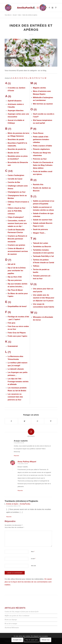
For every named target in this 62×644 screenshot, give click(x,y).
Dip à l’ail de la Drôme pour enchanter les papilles (17, 271)
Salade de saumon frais (43, 220)
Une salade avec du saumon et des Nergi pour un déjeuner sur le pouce (44, 298)
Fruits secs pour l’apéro (17, 336)
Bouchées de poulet (16, 139)
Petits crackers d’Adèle (42, 146)
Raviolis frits (38, 185)
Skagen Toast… (39, 233)
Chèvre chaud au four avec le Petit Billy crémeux (16, 211)
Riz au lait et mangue (11, 624)
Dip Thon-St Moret (15, 290)
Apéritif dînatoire (15, 101)
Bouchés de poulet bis (17, 149)
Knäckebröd (13, 346)
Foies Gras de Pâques (17, 333)
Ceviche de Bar (14, 182)
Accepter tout (17, 640)
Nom (33, 552)
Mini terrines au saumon (43, 104)
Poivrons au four (40, 159)
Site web (33, 566)
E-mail (33, 559)
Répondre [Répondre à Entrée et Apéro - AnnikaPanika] (9, 517)
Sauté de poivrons (40, 229)
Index (19, 15)
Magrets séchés (39, 88)
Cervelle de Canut (15, 179)
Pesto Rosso (38, 133)
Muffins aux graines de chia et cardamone (17, 616)
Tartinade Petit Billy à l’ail (43, 256)
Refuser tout (46, 640)
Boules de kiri (13, 153)
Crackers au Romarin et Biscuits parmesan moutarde (17, 239)
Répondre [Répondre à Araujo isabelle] (16, 456)
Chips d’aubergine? (16, 217)
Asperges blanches (16, 111)
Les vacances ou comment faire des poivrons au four (15, 397)
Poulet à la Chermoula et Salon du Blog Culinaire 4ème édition (43, 165)
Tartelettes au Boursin (42, 247)
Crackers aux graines (16, 245)
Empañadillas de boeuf (17, 306)
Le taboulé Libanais (16, 369)
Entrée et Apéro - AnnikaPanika (18, 504)
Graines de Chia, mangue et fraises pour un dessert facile (22, 612)
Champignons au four (17, 192)
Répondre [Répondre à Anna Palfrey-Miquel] (20, 490)
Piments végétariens (41, 149)
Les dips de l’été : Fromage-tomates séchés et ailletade (18, 382)
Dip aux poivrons (15, 280)
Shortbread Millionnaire (12, 628)
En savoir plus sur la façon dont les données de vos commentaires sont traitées (28, 582)
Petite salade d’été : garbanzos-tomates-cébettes (41, 140)
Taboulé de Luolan (41, 243)
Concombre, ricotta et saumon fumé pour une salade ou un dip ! (17, 223)
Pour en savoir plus (32, 640)
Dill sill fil (11, 264)
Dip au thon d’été (15, 277)
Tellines (36, 266)
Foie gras (11, 323)
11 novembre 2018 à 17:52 (13, 506)
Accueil (15, 15)
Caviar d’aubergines (16, 175)
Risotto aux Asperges (11, 620)
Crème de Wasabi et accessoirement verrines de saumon (18, 251)
